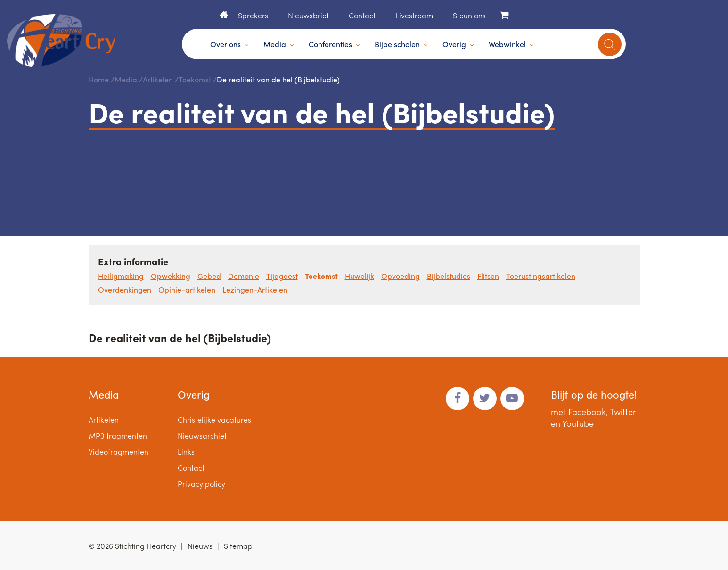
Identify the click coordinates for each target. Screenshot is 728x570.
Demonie (244, 276)
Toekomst (195, 79)
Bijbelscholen (397, 44)
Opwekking (171, 276)
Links (186, 452)
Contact (362, 15)
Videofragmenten (119, 452)
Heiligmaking (121, 276)
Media (275, 44)
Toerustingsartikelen (541, 276)
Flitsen (488, 276)
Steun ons (469, 15)
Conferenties (330, 44)
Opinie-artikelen (187, 289)
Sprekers (253, 15)
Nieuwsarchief (202, 436)
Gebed (209, 276)
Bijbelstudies (449, 276)
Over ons (225, 44)
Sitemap (238, 546)
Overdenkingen (125, 289)
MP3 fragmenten (118, 436)
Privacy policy (201, 484)
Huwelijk (360, 276)
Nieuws (200, 546)
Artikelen (158, 79)
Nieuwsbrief (308, 15)
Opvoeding (401, 276)
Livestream (414, 15)
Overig (454, 44)
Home (224, 15)
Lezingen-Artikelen (255, 289)
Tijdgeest (282, 276)
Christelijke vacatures (214, 419)
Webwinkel (507, 44)
